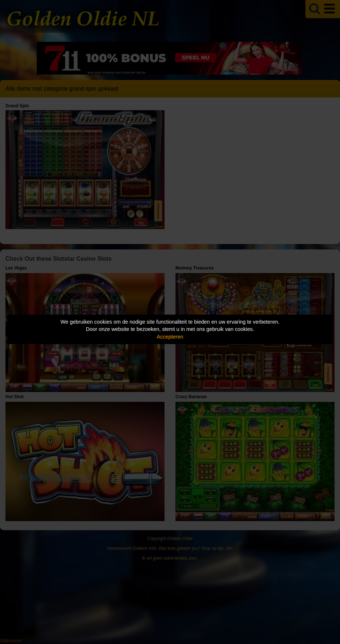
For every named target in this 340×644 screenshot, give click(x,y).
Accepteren (170, 337)
